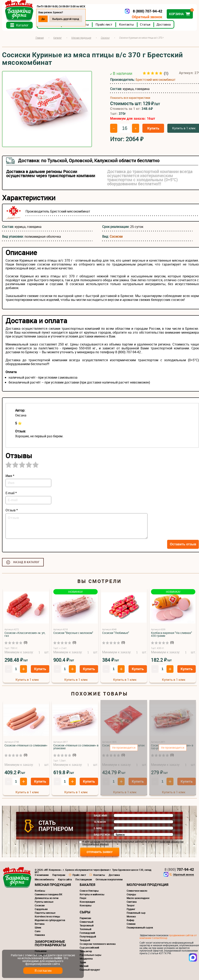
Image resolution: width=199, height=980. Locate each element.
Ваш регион (102, 835)
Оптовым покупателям (109, 879)
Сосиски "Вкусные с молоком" (73, 633)
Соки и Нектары (89, 891)
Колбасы (40, 891)
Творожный (87, 925)
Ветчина (40, 924)
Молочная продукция (148, 885)
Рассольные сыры (91, 955)
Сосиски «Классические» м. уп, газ (25, 634)
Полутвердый (88, 936)
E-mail (98, 828)
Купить (153, 128)
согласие (95, 842)
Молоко (131, 916)
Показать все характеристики (130, 98)
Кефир (130, 920)
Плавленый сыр (136, 913)
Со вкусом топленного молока (98, 944)
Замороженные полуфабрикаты (50, 943)
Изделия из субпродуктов (50, 920)
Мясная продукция (53, 885)
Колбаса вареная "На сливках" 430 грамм (172, 634)
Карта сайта (65, 879)
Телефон (100, 822)
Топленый (86, 929)
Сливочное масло (137, 891)
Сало (38, 931)
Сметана (132, 902)
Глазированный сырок (140, 927)
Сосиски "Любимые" (116, 633)
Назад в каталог (26, 562)
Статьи (145, 24)
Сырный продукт (90, 970)
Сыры (85, 912)
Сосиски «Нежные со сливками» (26, 745)
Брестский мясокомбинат (156, 80)
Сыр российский (89, 947)
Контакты (126, 24)
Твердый (85, 940)
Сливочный (87, 922)
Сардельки (41, 909)
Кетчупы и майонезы (92, 894)
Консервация (87, 902)
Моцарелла (86, 959)
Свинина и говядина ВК (49, 894)
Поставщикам (84, 879)
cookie (58, 958)
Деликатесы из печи (47, 898)
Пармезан (85, 918)
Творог (131, 905)
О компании (42, 875)
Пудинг (131, 909)
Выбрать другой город (66, 19)
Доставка (164, 24)
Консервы (86, 905)
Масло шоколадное (138, 898)
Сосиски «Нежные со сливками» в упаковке (76, 747)
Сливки (131, 924)
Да (43, 19)
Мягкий (84, 966)
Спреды (131, 894)
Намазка (40, 935)
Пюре (83, 898)
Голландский (87, 933)
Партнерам (59, 875)
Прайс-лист (104, 24)
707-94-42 (179, 869)
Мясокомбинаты (45, 879)
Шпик (38, 927)
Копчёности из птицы (47, 916)
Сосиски (116, 236)
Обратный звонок (147, 17)
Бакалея (87, 885)
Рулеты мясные (44, 902)
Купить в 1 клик (27, 680)
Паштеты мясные (45, 913)
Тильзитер (86, 951)
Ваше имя (101, 816)
